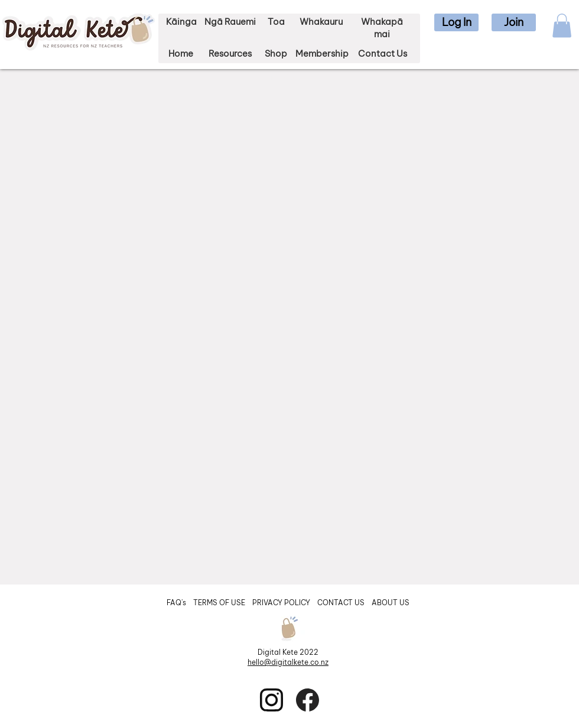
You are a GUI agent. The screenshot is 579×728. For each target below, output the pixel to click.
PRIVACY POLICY (282, 603)
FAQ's (177, 603)
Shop (276, 53)
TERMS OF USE (219, 603)
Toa (276, 22)
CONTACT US (341, 603)
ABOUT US (391, 603)
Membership (322, 53)
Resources (230, 53)
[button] (456, 22)
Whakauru (321, 22)
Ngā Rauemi (230, 22)
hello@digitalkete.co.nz (288, 662)
